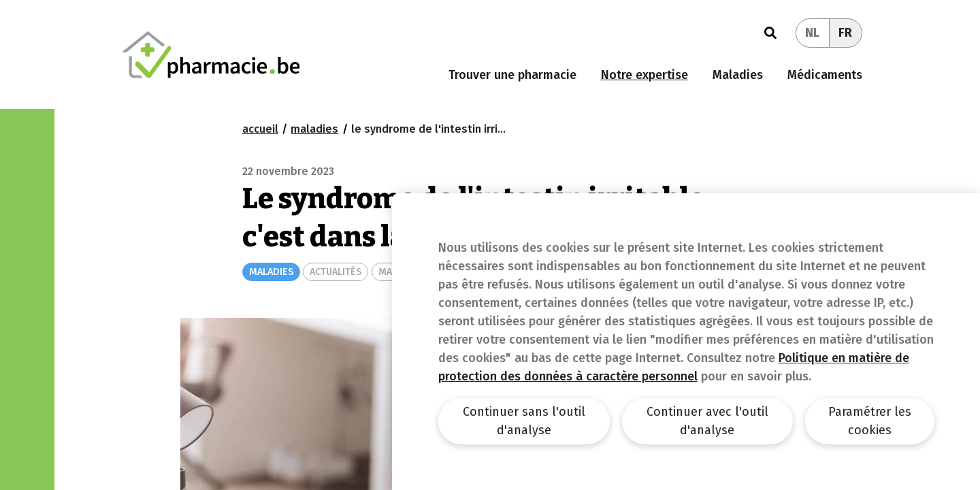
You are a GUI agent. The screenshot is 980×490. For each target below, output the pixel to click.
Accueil (260, 129)
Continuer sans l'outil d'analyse (524, 421)
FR (845, 33)
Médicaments (825, 75)
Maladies (738, 75)
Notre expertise (644, 75)
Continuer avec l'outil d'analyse (707, 421)
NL (812, 33)
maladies (314, 129)
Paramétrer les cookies (870, 421)
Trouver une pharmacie (512, 75)
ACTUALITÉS (336, 272)
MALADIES (271, 272)
